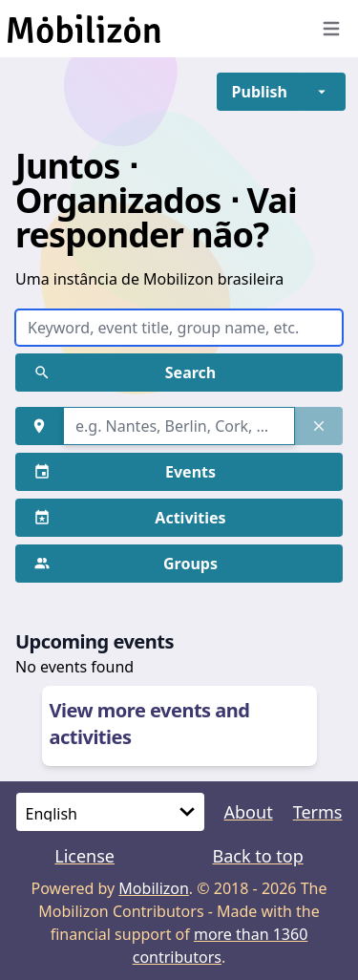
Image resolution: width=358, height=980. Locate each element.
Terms (318, 812)
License (84, 856)
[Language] (110, 812)
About (249, 812)
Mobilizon (154, 888)
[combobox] (179, 426)
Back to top (257, 856)
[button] (260, 92)
